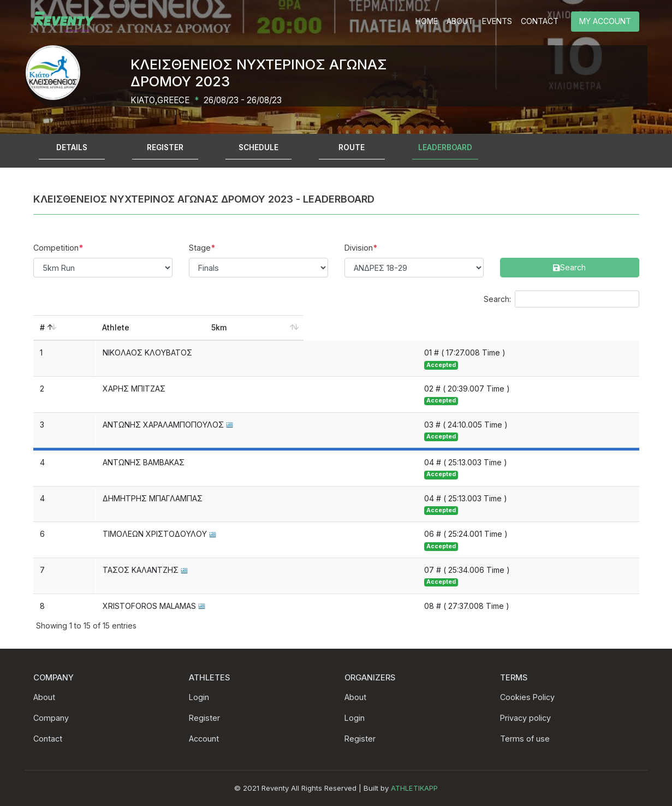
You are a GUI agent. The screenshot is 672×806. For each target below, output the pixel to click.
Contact (48, 739)
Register (204, 718)
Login (199, 697)
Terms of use (525, 739)
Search (513, 248)
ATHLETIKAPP (414, 788)
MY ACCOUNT (605, 21)
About (44, 697)
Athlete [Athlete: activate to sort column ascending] (116, 327)
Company (51, 718)
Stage (200, 248)
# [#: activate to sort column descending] (42, 327)
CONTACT (540, 21)
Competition (56, 248)
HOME (427, 21)
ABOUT (460, 21)
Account (204, 739)
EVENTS (497, 21)
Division (359, 248)
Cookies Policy (527, 697)
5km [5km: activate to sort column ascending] (434, 327)
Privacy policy (525, 718)
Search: (561, 299)
